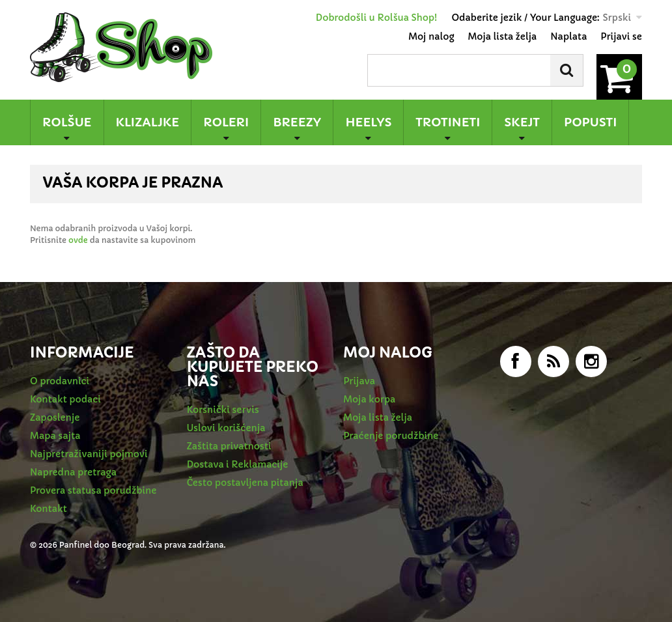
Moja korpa (369, 399)
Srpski (617, 18)
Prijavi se (621, 36)
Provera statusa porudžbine (93, 490)
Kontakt (49, 509)
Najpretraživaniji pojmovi (89, 454)
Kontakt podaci (65, 399)
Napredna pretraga (73, 472)
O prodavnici (60, 381)
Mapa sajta (55, 436)
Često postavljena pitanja (245, 483)
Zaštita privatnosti (229, 446)
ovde (78, 240)
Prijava (359, 381)
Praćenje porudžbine (391, 436)
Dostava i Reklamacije (238, 464)
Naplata (568, 36)
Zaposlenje (55, 417)
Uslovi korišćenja (226, 428)
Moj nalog (431, 36)
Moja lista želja (503, 36)
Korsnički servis (223, 410)
